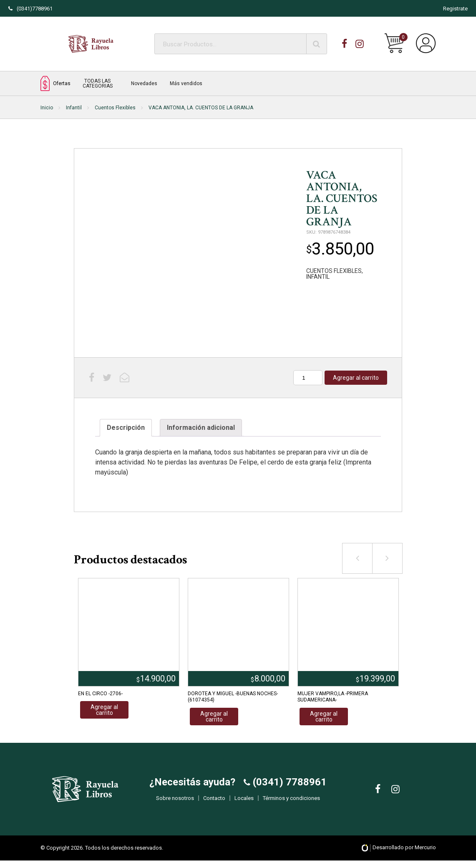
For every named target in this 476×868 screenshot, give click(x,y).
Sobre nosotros (175, 802)
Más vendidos (186, 83)
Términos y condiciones (291, 802)
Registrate (455, 9)
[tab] (126, 428)
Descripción (126, 428)
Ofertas (55, 83)
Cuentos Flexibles (115, 108)
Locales (244, 802)
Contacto (214, 802)
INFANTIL (318, 277)
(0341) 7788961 (288, 786)
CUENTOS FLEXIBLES (334, 271)
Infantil (74, 108)
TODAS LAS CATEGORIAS (98, 83)
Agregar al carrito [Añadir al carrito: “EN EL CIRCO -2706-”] (104, 710)
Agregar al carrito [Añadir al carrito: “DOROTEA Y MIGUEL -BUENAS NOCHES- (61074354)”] (214, 717)
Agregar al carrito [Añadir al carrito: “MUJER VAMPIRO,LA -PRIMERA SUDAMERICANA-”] (324, 717)
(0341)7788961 (30, 9)
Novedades (144, 83)
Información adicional (201, 428)
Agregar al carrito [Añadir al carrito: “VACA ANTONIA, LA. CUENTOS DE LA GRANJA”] (356, 378)
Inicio (47, 108)
